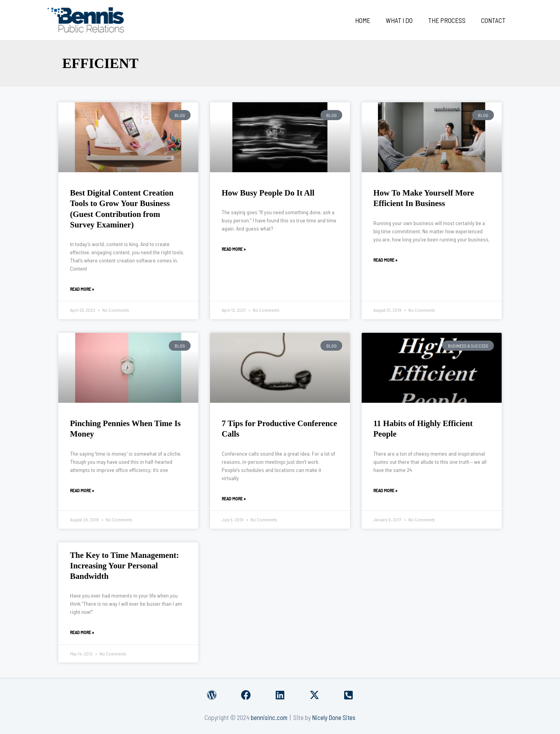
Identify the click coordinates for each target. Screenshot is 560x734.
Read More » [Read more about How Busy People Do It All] (234, 249)
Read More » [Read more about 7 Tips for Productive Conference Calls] (234, 498)
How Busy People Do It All (268, 193)
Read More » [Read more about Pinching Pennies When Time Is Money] (82, 490)
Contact (494, 20)
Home (371, 20)
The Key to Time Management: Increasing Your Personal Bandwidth (124, 566)
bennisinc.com (269, 717)
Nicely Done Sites (334, 717)
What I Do (405, 20)
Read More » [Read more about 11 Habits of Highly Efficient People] (385, 490)
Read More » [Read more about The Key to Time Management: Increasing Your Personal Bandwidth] (82, 632)
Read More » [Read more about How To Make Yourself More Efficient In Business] (385, 260)
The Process (450, 20)
